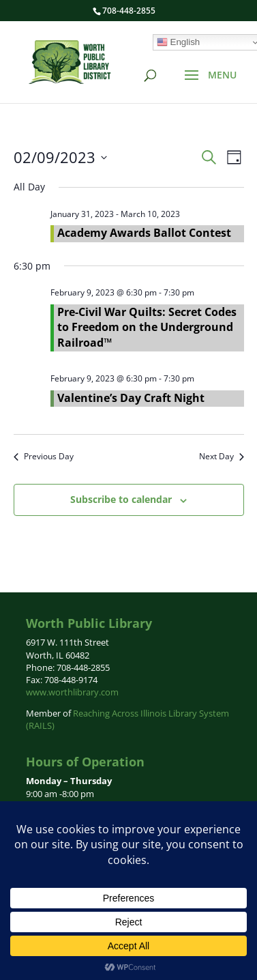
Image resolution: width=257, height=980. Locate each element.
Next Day (222, 457)
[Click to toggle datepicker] (60, 157)
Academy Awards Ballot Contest (144, 233)
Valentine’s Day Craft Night (131, 398)
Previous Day (44, 457)
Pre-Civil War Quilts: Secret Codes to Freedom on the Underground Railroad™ (147, 327)
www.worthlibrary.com (72, 692)
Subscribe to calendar (121, 499)
